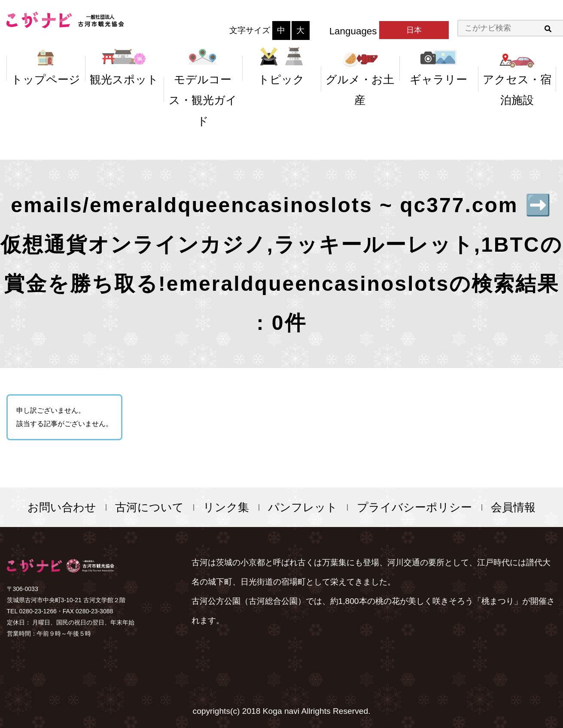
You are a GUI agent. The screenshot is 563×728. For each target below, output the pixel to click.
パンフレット (303, 507)
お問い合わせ (62, 507)
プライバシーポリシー (414, 507)
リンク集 (226, 507)
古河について (149, 507)
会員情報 (513, 507)
